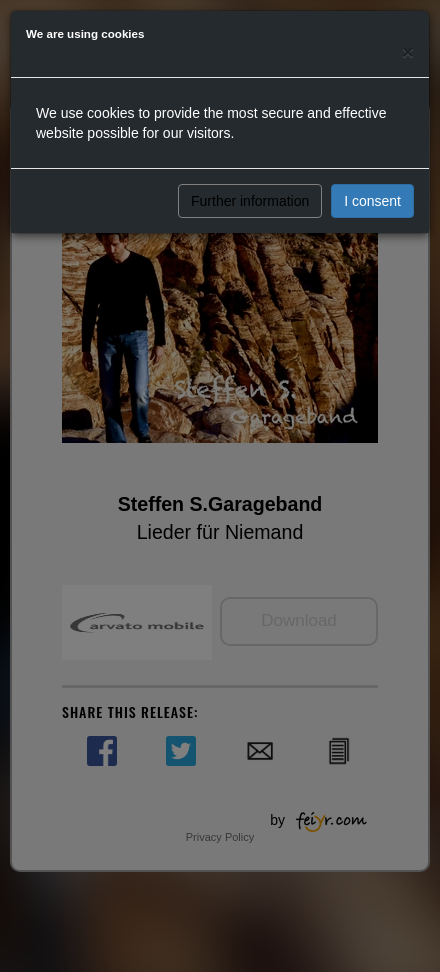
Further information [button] (250, 201)
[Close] (408, 51)
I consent (372, 201)
